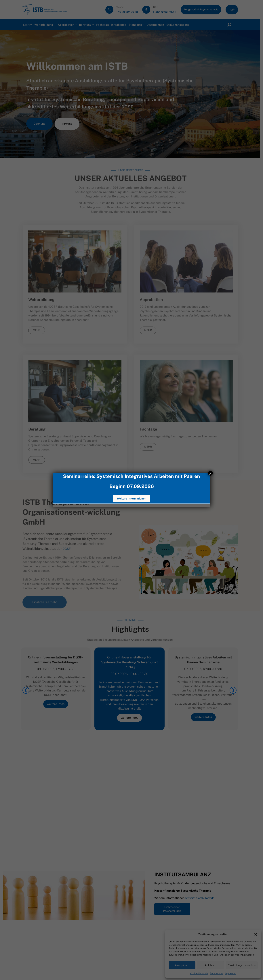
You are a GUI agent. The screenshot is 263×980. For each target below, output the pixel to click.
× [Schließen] (210, 473)
